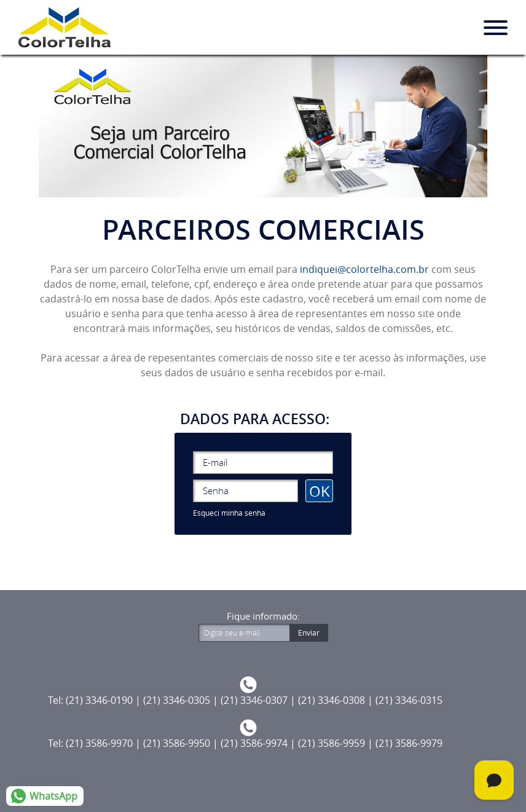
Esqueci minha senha (229, 513)
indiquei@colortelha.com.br (364, 269)
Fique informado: (263, 616)
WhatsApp (53, 796)
